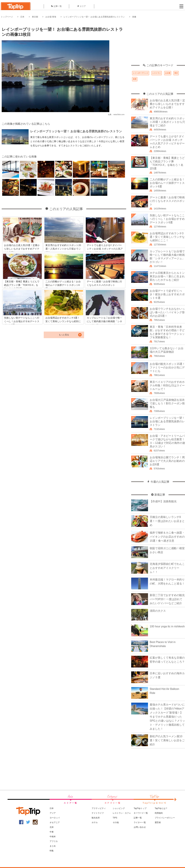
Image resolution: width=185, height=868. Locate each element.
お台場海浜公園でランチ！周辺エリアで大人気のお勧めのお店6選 (167, 461)
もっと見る (64, 335)
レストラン (157, 73)
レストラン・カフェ (122, 813)
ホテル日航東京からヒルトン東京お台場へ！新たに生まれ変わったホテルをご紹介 (167, 276)
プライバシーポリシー (165, 818)
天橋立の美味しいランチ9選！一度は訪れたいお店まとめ (167, 521)
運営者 (158, 822)
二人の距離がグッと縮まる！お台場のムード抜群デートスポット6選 (167, 183)
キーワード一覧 (141, 813)
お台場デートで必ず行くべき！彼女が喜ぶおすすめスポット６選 (167, 294)
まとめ (53, 846)
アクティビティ (99, 808)
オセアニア (55, 822)
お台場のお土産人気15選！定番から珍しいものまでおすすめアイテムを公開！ (167, 104)
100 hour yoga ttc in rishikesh (167, 626)
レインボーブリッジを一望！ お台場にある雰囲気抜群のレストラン (94, 17)
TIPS (115, 818)
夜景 (135, 79)
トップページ (7, 17)
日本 (22, 17)
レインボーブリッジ (141, 73)
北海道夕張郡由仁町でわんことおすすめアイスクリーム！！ (167, 568)
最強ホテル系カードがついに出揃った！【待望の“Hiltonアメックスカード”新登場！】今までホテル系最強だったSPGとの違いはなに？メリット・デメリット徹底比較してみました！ (167, 717)
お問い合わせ (140, 827)
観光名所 (96, 818)
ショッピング (119, 808)
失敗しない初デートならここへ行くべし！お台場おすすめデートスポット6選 (167, 219)
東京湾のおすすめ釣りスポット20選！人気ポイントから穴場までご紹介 (167, 122)
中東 (52, 832)
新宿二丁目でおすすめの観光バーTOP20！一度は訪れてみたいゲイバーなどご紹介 (167, 599)
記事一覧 (56, 6)
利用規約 (159, 813)
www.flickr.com (119, 115)
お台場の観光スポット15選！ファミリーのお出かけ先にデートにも (167, 367)
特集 (52, 851)
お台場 (168, 73)
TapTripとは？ (161, 808)
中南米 (53, 837)
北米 (52, 827)
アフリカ (54, 841)
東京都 (35, 17)
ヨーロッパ (55, 818)
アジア (53, 813)
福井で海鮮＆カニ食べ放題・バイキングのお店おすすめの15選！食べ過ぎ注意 (167, 537)
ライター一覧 (140, 822)
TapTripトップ (140, 808)
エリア (82, 6)
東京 (176, 73)
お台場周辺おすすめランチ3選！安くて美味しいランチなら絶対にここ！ (167, 237)
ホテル (95, 822)
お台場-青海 (51, 17)
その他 (116, 822)
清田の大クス (158, 611)
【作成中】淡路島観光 (163, 501)
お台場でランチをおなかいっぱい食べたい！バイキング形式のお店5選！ (167, 312)
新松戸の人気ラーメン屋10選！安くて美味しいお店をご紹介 (167, 740)
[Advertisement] (158, 43)
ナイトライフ (98, 813)
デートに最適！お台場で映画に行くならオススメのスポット (167, 201)
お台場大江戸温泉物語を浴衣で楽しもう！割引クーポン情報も (167, 403)
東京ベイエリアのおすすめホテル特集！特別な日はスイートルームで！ (167, 385)
